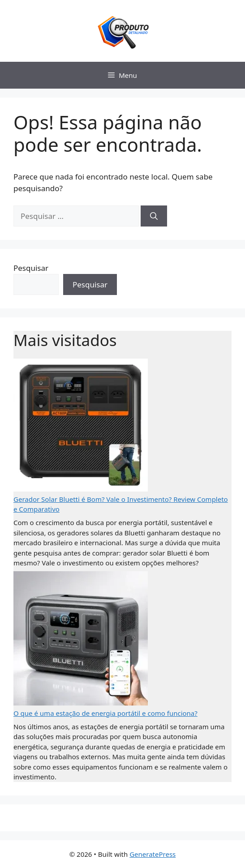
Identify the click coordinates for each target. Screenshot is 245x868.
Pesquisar (31, 268)
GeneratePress (153, 854)
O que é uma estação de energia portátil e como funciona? (105, 713)
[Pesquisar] (154, 216)
